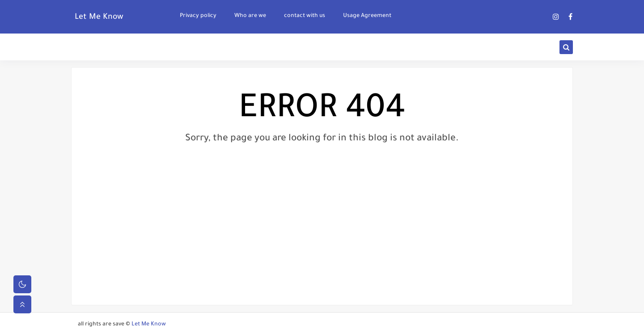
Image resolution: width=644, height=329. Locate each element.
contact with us (305, 16)
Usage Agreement (367, 16)
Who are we (250, 16)
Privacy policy (198, 16)
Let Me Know (99, 17)
